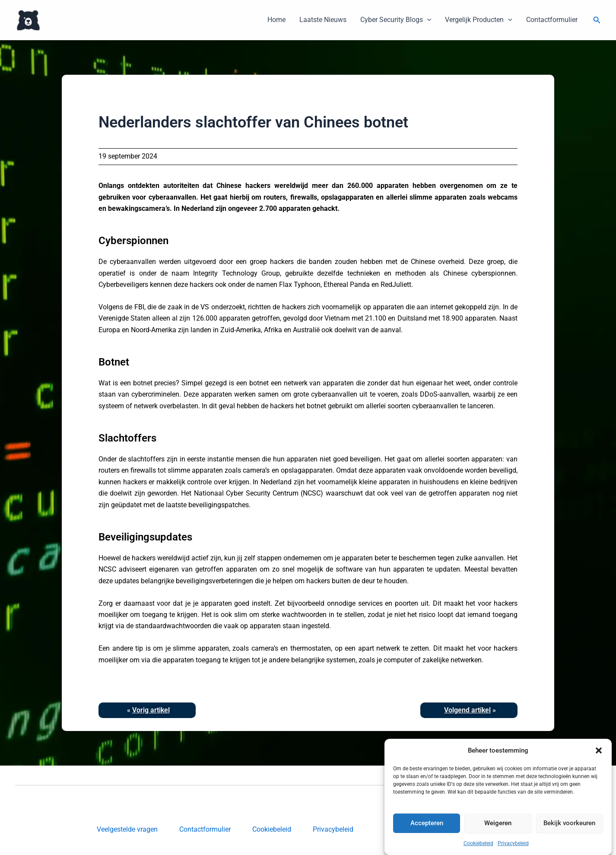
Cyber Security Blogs (396, 20)
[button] (599, 765)
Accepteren (427, 838)
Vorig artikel (151, 710)
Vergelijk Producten (479, 20)
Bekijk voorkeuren (569, 838)
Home (276, 20)
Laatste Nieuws (323, 20)
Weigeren (498, 838)
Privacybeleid (333, 829)
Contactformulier (552, 20)
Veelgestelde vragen (127, 829)
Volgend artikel (467, 710)
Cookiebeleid (272, 829)
